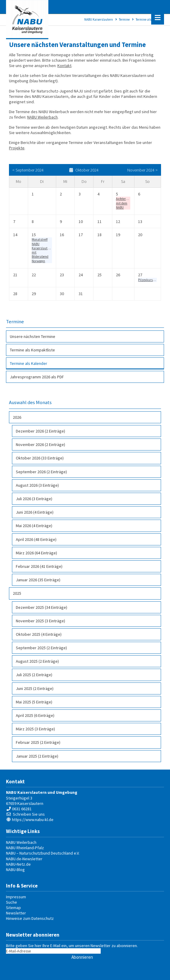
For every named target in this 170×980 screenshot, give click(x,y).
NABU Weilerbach (42, 117)
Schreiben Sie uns (29, 814)
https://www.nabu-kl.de (33, 820)
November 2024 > (143, 170)
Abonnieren (82, 957)
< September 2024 (28, 170)
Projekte (17, 148)
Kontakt (64, 66)
